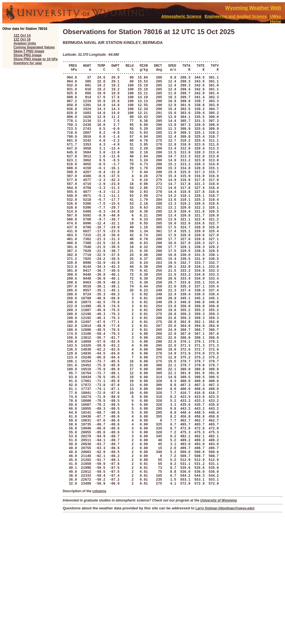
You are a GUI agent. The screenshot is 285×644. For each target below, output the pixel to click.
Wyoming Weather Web (253, 8)
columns (99, 582)
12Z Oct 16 (22, 39)
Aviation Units (25, 43)
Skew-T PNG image (29, 51)
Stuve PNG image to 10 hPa (36, 59)
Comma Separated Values (34, 47)
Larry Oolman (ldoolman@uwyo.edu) (225, 600)
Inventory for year (28, 63)
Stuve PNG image (28, 55)
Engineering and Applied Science (236, 16)
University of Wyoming (219, 592)
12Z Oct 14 (22, 35)
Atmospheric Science (181, 16)
